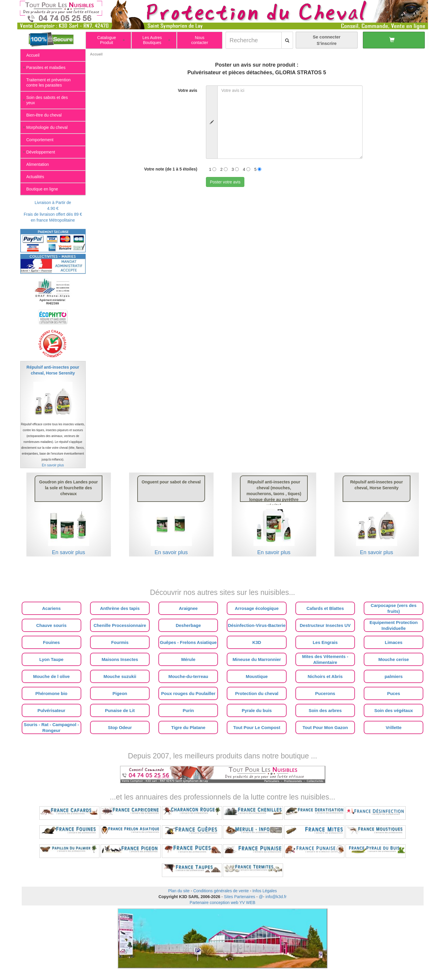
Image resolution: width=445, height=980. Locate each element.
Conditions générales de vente (221, 891)
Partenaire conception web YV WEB (223, 903)
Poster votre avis (225, 182)
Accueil (96, 54)
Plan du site (179, 891)
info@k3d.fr (276, 897)
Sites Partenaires (240, 897)
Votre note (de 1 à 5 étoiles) (171, 169)
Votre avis (187, 90)
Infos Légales (264, 891)
